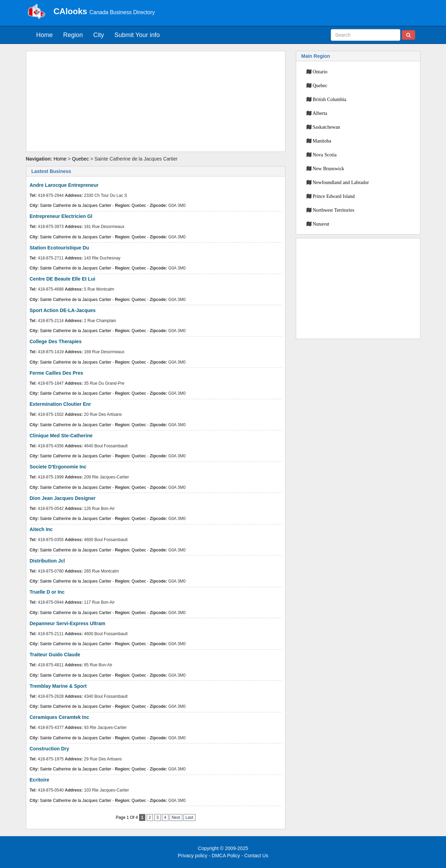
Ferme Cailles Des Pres (57, 373)
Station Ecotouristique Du (60, 248)
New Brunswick (329, 168)
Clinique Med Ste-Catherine (61, 436)
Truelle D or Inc (47, 592)
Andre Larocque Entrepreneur (64, 185)
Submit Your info (137, 35)
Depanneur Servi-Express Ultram (68, 623)
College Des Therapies (56, 341)
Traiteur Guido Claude (55, 655)
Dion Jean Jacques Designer (63, 498)
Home (45, 35)
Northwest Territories (334, 210)
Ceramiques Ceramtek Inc (60, 717)
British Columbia (330, 99)
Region (73, 35)
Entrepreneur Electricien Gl (61, 216)
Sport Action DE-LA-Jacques (63, 310)
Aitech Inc (41, 529)
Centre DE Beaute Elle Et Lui (63, 279)
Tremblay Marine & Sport (58, 686)
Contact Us (256, 856)
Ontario (320, 72)
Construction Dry (49, 749)
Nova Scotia (325, 155)
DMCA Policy (226, 856)
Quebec (80, 159)
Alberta (320, 113)
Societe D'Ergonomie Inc (58, 467)
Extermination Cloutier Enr (60, 404)
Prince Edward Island (334, 196)
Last (189, 817)
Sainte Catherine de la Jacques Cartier (76, 205)
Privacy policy (193, 856)
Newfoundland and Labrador (341, 182)
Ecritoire (40, 780)
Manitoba (322, 141)
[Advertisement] (156, 101)
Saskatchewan (326, 127)
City (99, 35)
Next (176, 817)
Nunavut (321, 224)
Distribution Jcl (47, 561)
